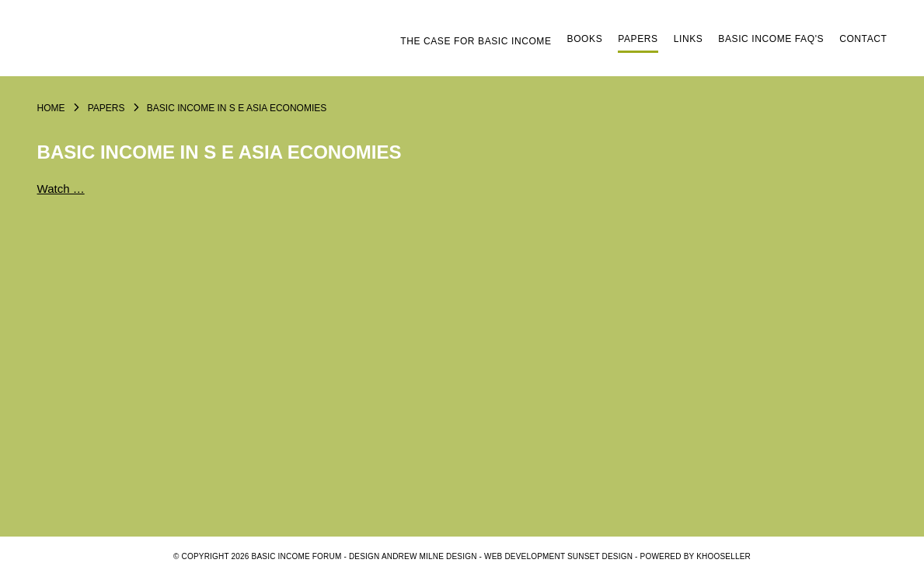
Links (689, 39)
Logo (154, 44)
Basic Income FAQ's (771, 39)
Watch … (61, 189)
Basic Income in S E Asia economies (237, 108)
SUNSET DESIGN (600, 556)
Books (585, 39)
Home (51, 108)
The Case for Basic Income (476, 41)
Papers (638, 39)
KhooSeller (724, 556)
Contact (863, 39)
